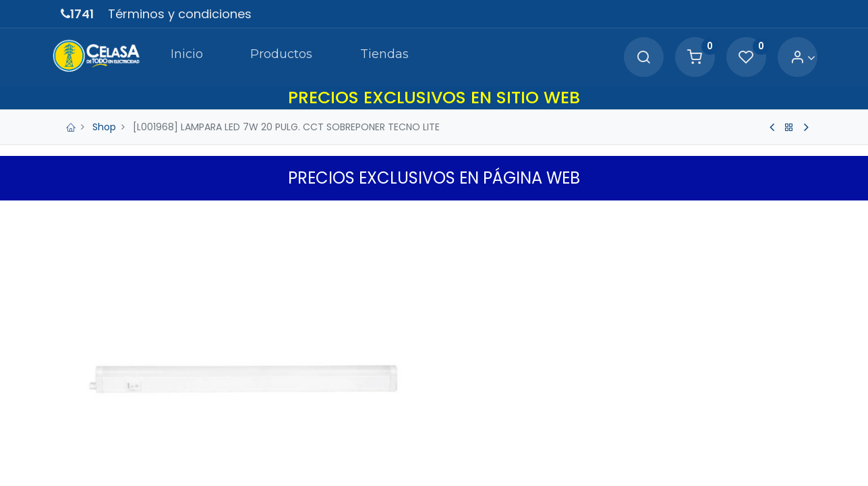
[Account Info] (794, 58)
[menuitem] (177, 57)
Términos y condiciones (180, 14)
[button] (799, 214)
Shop (104, 127)
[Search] (635, 58)
